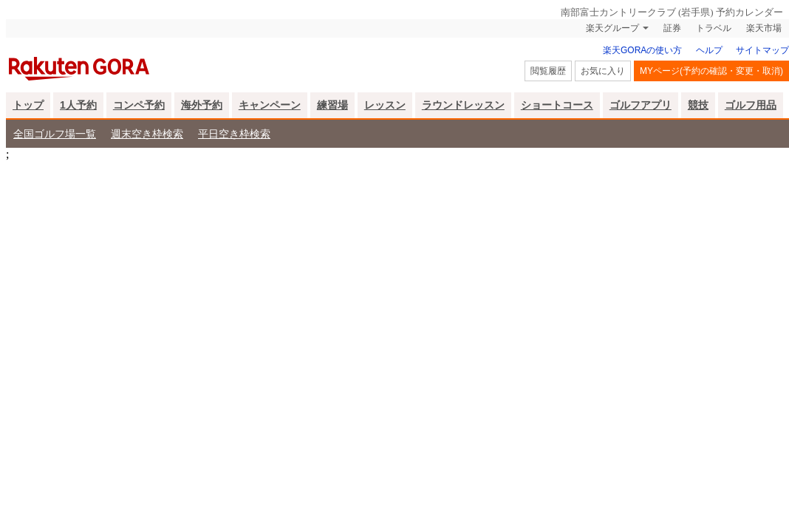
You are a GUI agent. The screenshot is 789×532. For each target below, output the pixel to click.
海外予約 (202, 105)
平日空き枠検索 (234, 134)
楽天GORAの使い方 (642, 50)
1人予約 (78, 105)
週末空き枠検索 (147, 134)
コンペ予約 (139, 105)
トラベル (714, 28)
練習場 (332, 105)
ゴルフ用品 (751, 105)
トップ (28, 105)
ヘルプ (709, 50)
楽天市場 (764, 28)
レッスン (385, 105)
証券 (672, 28)
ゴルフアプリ (641, 105)
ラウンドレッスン (463, 105)
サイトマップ (762, 50)
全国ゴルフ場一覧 (55, 134)
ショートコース (557, 105)
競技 (698, 105)
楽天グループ (612, 28)
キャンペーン (270, 105)
